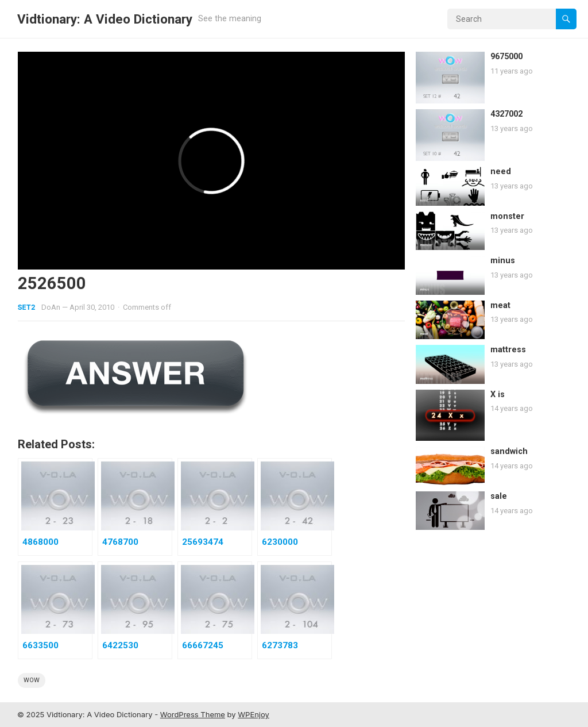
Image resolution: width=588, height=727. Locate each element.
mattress (508, 350)
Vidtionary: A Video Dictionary (105, 19)
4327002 (506, 114)
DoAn (51, 307)
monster (507, 216)
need (501, 172)
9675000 (506, 57)
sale (499, 496)
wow (32, 680)
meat (500, 305)
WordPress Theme (193, 714)
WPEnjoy (254, 714)
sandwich (509, 451)
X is (498, 395)
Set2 (27, 307)
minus (503, 261)
